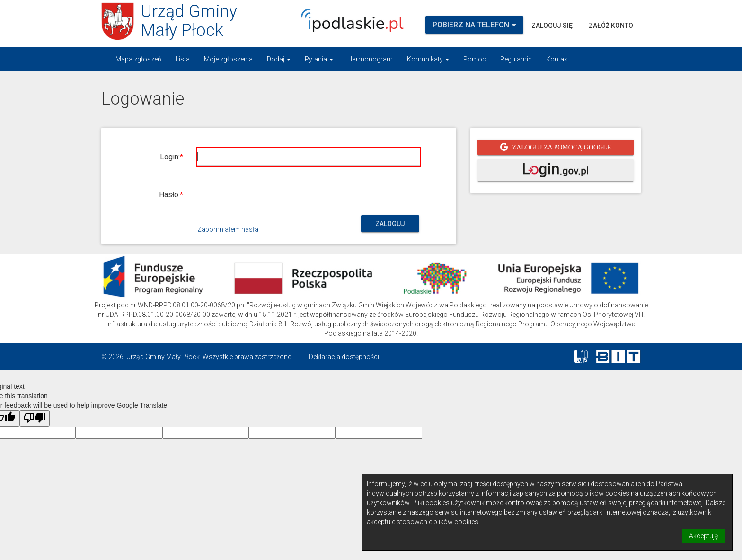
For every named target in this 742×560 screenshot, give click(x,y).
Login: (170, 157)
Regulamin (516, 59)
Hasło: (169, 195)
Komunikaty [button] (428, 59)
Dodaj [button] (279, 59)
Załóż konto (611, 26)
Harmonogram (370, 59)
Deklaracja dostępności (344, 357)
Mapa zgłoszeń (138, 59)
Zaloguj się (552, 26)
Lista (183, 59)
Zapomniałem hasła (228, 229)
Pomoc (475, 59)
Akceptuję (703, 536)
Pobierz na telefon (474, 25)
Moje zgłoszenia (228, 59)
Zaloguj (390, 224)
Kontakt (558, 59)
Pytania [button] (319, 59)
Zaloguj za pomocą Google (562, 147)
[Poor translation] (35, 418)
